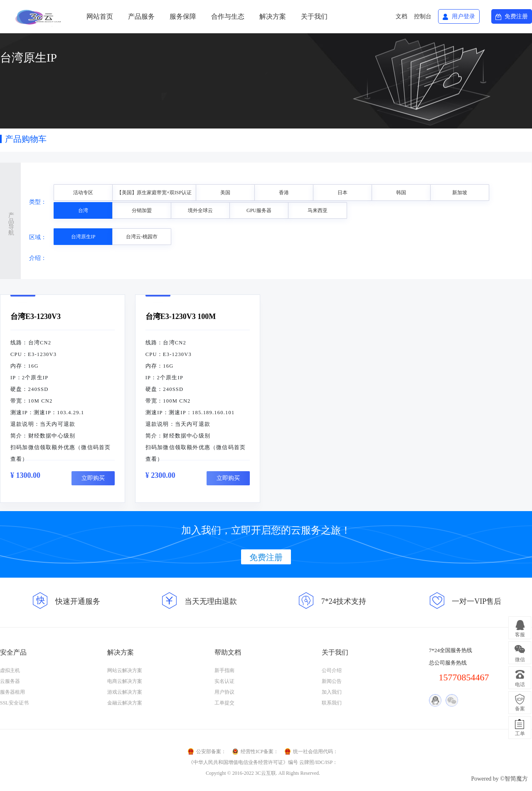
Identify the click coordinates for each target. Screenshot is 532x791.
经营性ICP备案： (260, 751)
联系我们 (332, 703)
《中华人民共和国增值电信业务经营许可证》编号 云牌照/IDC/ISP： (263, 762)
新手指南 (224, 670)
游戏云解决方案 (125, 692)
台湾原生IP (83, 237)
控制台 (423, 16)
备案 (520, 709)
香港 (284, 193)
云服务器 (10, 681)
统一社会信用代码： (315, 751)
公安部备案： (211, 751)
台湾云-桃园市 (142, 237)
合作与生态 (228, 16)
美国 (225, 193)
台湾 (83, 210)
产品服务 (141, 16)
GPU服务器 (259, 210)
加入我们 (332, 692)
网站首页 (100, 16)
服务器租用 (12, 692)
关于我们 (314, 16)
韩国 (401, 193)
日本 (342, 193)
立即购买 (93, 478)
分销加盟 (142, 210)
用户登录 (463, 16)
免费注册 (516, 16)
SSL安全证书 (14, 703)
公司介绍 (332, 670)
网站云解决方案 (125, 670)
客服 (520, 635)
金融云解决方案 (125, 703)
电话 (520, 685)
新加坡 (460, 193)
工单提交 (224, 703)
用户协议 (224, 692)
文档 (401, 16)
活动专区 (83, 193)
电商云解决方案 (125, 681)
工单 (520, 734)
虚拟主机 (10, 670)
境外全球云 (200, 210)
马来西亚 (318, 210)
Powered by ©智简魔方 (499, 779)
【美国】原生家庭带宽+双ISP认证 (154, 193)
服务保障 (183, 16)
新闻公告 (332, 681)
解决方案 (273, 16)
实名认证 (224, 681)
